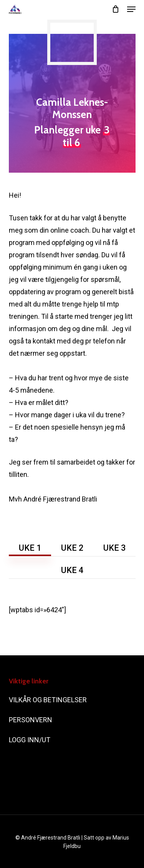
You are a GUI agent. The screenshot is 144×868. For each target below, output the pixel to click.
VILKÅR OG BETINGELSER (49, 700)
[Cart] (116, 9)
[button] (131, 9)
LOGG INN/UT (30, 740)
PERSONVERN (31, 720)
